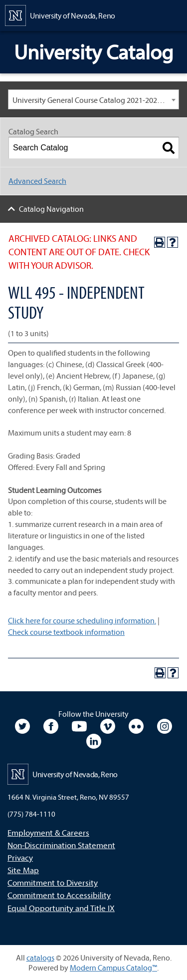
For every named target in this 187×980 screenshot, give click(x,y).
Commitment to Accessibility (59, 895)
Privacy (20, 857)
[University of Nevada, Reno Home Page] (60, 14)
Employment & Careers (48, 832)
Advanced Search (37, 181)
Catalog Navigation (51, 209)
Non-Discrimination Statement (61, 845)
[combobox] (93, 99)
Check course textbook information (66, 632)
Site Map (23, 870)
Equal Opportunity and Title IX (61, 908)
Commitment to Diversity (53, 882)
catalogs (40, 958)
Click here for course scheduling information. (82, 620)
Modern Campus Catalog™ (113, 968)
